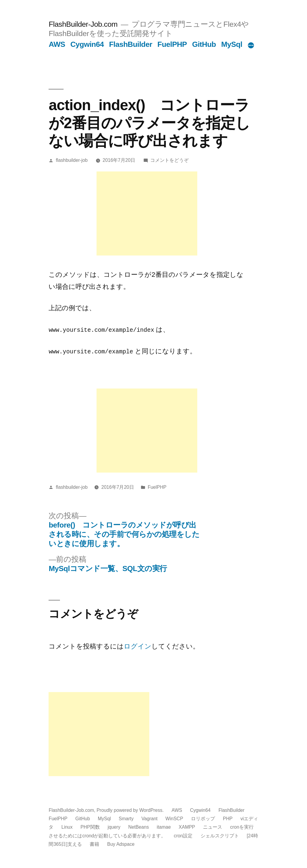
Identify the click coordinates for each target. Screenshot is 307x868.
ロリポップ (203, 818)
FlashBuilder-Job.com (83, 24)
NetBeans (139, 827)
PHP (228, 818)
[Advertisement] (147, 213)
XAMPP (187, 827)
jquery (114, 827)
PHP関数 (90, 827)
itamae (164, 827)
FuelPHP (172, 44)
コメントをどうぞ (169, 160)
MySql (232, 44)
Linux (67, 827)
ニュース (213, 827)
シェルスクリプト (220, 835)
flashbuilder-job (72, 160)
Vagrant (150, 818)
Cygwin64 (87, 44)
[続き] (251, 46)
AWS (57, 44)
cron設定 (183, 835)
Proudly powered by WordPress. (131, 810)
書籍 (94, 844)
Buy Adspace (121, 844)
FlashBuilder (131, 44)
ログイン (138, 646)
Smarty (126, 818)
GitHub (204, 44)
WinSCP (174, 818)
